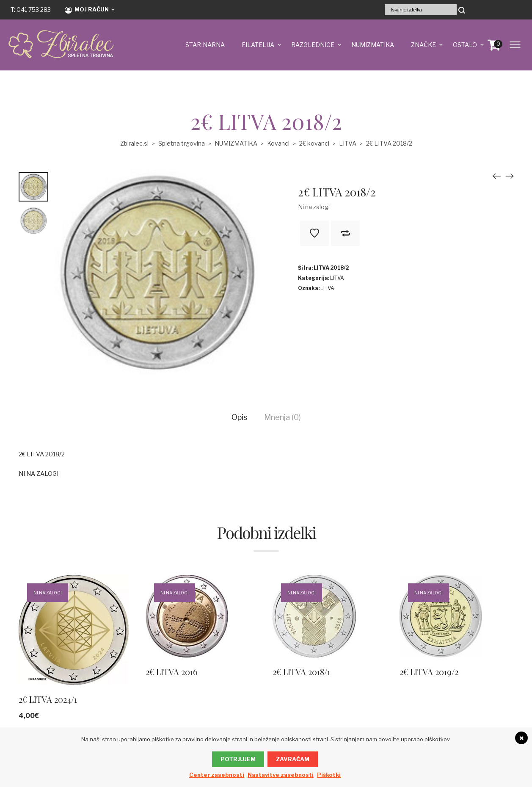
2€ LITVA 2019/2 (429, 672)
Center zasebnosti (217, 775)
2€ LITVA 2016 (172, 672)
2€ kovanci (314, 143)
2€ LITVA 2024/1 (48, 699)
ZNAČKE (423, 45)
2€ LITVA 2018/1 (301, 672)
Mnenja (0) (283, 417)
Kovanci (278, 143)
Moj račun (87, 10)
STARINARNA (205, 45)
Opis (239, 417)
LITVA (348, 143)
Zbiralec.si (134, 143)
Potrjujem (238, 759)
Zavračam (293, 759)
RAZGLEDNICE (313, 45)
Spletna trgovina (182, 143)
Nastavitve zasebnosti (281, 775)
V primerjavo (345, 233)
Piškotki (329, 775)
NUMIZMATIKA (373, 45)
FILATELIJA (258, 45)
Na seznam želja (314, 233)
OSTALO (465, 45)
